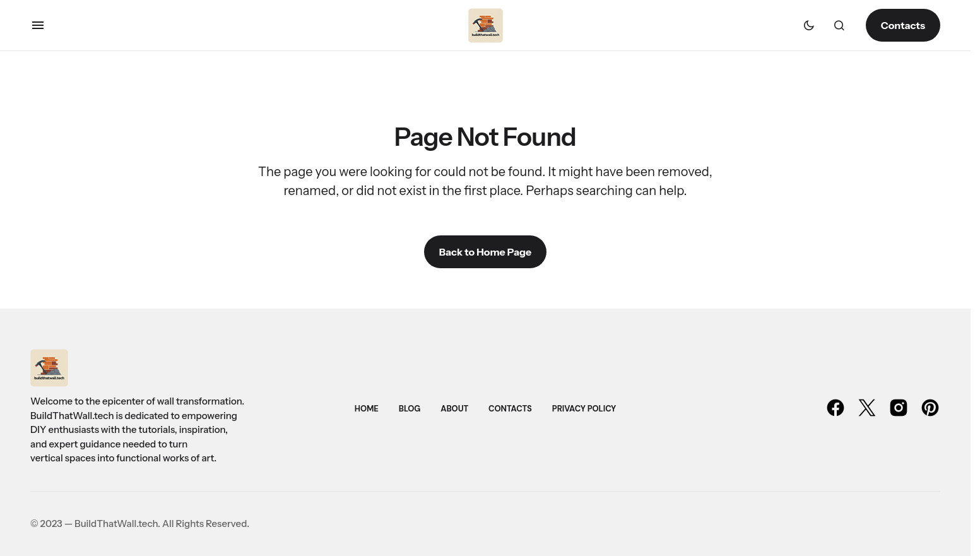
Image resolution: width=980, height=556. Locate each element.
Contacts (903, 25)
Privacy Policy (584, 409)
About (454, 409)
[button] (38, 25)
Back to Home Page (485, 252)
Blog (410, 409)
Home (367, 409)
